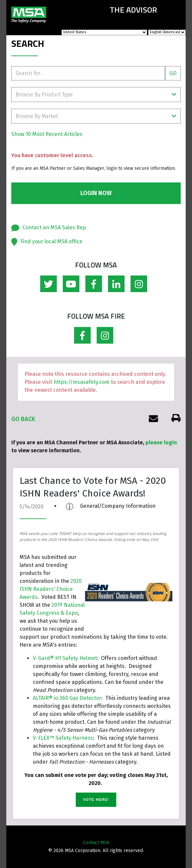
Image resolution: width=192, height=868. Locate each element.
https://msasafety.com (82, 382)
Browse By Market (96, 116)
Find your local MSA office (51, 241)
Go (173, 73)
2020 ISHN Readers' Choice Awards (51, 589)
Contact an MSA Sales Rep (54, 227)
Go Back (23, 419)
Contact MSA (96, 843)
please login (161, 442)
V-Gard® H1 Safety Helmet (65, 658)
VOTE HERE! (96, 800)
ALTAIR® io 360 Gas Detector (67, 698)
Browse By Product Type (96, 95)
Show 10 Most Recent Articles (47, 134)
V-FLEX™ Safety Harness (63, 738)
